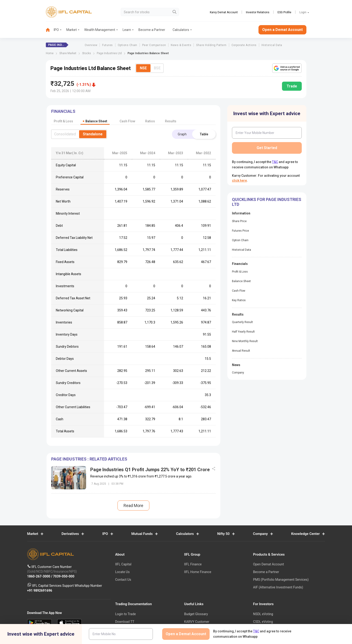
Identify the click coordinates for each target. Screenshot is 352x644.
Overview (91, 45)
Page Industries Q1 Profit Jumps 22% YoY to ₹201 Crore (150, 470)
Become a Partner (152, 30)
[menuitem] (50, 30)
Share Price (239, 221)
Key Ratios (239, 300)
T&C (275, 162)
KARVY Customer (197, 622)
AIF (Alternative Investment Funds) (278, 587)
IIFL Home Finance (198, 572)
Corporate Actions (244, 45)
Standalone (93, 134)
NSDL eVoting (263, 614)
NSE (143, 68)
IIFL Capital (123, 564)
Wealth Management (100, 30)
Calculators (181, 30)
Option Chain (240, 240)
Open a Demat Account (282, 30)
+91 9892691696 (40, 591)
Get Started (267, 148)
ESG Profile (284, 12)
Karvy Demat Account (224, 12)
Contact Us (123, 580)
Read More (133, 506)
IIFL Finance (193, 564)
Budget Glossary (196, 614)
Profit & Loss (240, 272)
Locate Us (122, 572)
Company (238, 373)
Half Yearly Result (243, 332)
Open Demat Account (268, 564)
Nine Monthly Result (245, 341)
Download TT (125, 622)
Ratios (150, 121)
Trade (292, 86)
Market (72, 30)
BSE (157, 68)
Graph (182, 134)
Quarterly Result (242, 322)
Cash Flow (239, 291)
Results (171, 121)
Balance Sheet (241, 281)
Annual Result (241, 351)
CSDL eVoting (263, 622)
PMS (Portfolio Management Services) (281, 580)
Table (204, 134)
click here (239, 180)
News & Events (181, 45)
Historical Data (272, 45)
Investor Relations (258, 12)
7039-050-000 (64, 576)
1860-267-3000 (39, 576)
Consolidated (65, 134)
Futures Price (240, 231)
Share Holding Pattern (211, 45)
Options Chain (127, 45)
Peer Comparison (154, 45)
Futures (107, 45)
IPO (56, 30)
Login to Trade (126, 614)
